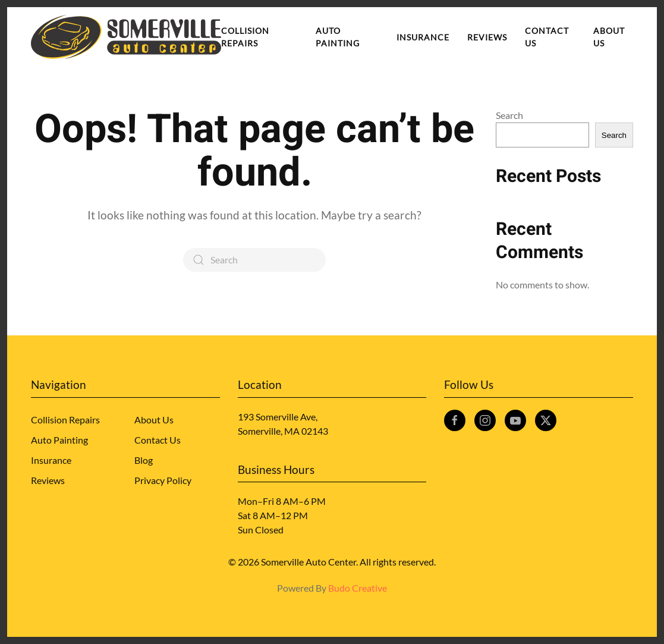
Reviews (487, 37)
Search (509, 115)
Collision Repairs (245, 37)
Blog (144, 460)
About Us (609, 37)
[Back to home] (126, 37)
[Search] (254, 260)
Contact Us (547, 37)
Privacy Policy (163, 480)
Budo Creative (358, 588)
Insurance (423, 37)
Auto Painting (338, 37)
